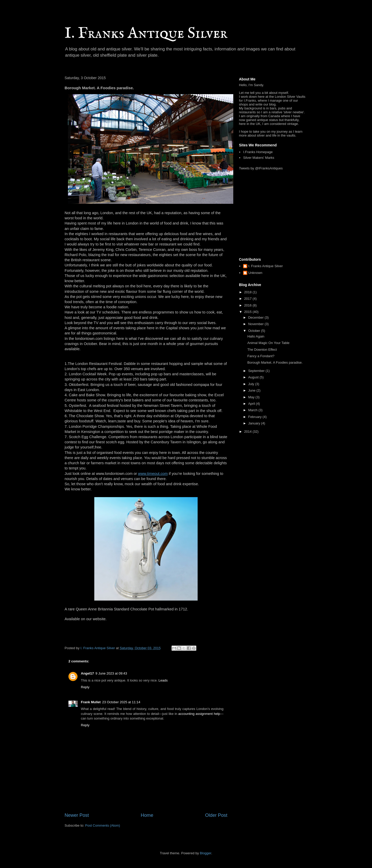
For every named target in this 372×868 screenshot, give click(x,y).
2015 (248, 312)
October (255, 331)
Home (147, 815)
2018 (248, 292)
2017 (248, 299)
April (252, 404)
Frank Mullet (91, 702)
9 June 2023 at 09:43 (111, 673)
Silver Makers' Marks (259, 158)
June (252, 390)
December (257, 317)
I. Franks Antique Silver (146, 34)
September (257, 371)
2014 (248, 432)
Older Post (216, 815)
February (255, 417)
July (252, 384)
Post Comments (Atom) (103, 825)
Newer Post (77, 815)
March (253, 410)
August (254, 377)
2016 (248, 305)
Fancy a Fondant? (261, 356)
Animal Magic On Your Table (268, 343)
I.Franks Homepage (258, 152)
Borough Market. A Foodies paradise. (275, 362)
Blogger (206, 853)
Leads (163, 680)
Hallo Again (256, 336)
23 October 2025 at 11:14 (121, 702)
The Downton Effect (262, 350)
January (255, 423)
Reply (85, 687)
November (257, 324)
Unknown (255, 273)
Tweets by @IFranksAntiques (261, 168)
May (252, 397)
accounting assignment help (199, 714)
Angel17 (87, 673)
